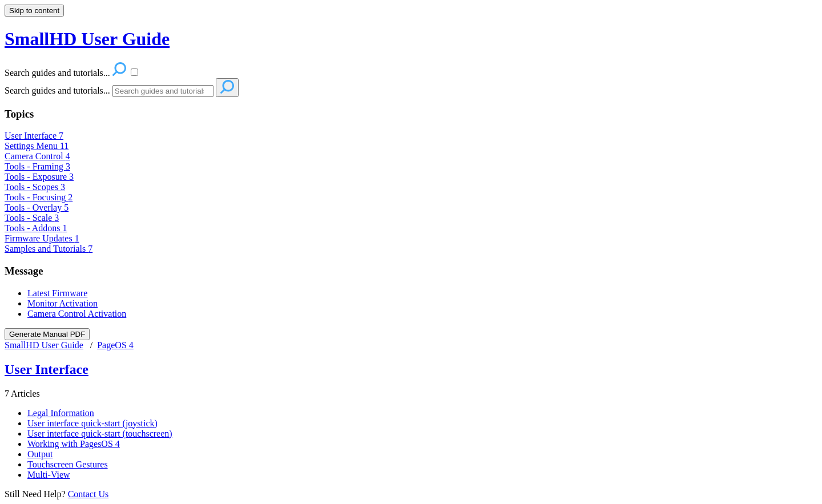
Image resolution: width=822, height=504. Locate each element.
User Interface (34, 136)
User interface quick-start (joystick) (92, 423)
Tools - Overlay (37, 207)
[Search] (163, 91)
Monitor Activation (63, 303)
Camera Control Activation (77, 314)
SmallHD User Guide (44, 345)
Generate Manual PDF (47, 334)
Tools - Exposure (39, 177)
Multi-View (49, 475)
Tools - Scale (32, 218)
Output (40, 454)
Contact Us (88, 494)
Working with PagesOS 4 (74, 444)
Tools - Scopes (35, 187)
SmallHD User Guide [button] (87, 39)
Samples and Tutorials (49, 249)
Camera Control (37, 156)
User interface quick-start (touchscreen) (100, 434)
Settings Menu (37, 146)
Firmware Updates (42, 238)
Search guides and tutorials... (57, 90)
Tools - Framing (37, 166)
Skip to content (34, 11)
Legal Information (61, 413)
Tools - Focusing (39, 197)
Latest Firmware (57, 293)
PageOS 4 (115, 345)
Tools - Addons (36, 228)
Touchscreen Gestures (68, 464)
